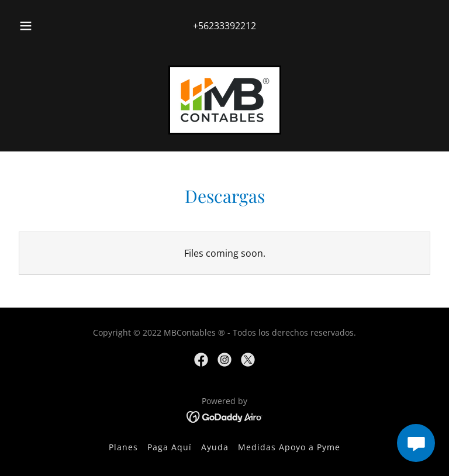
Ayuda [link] (215, 447)
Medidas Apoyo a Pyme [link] (289, 447)
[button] (32, 26)
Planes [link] (123, 447)
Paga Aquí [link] (170, 447)
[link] (225, 100)
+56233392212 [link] (224, 26)
